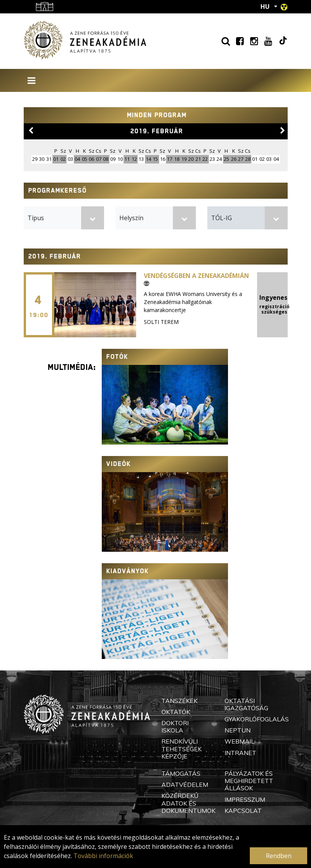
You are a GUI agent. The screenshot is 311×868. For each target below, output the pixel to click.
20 (191, 159)
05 (85, 159)
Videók (119, 464)
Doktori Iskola (175, 727)
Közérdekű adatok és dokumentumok (188, 803)
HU (265, 7)
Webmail (239, 741)
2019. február (157, 131)
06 (91, 159)
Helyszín (131, 218)
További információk (103, 856)
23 (212, 159)
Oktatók (176, 712)
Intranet (240, 753)
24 (219, 159)
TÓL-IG (221, 218)
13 (141, 159)
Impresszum (245, 799)
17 (169, 159)
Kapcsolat (243, 811)
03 (70, 159)
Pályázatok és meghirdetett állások (249, 781)
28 (248, 159)
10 (120, 159)
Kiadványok (128, 571)
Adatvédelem (185, 785)
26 (234, 159)
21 (198, 159)
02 (63, 159)
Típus (36, 218)
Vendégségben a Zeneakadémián (196, 279)
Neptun (238, 730)
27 (241, 159)
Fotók (117, 357)
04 (77, 159)
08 (106, 159)
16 (163, 159)
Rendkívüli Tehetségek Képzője (182, 749)
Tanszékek (179, 701)
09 (113, 159)
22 (205, 159)
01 (56, 159)
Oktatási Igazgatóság (246, 704)
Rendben (279, 856)
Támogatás (181, 773)
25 (226, 159)
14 (148, 159)
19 (184, 159)
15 (155, 159)
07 (99, 159)
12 (134, 159)
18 (177, 159)
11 (127, 159)
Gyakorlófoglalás (257, 719)
